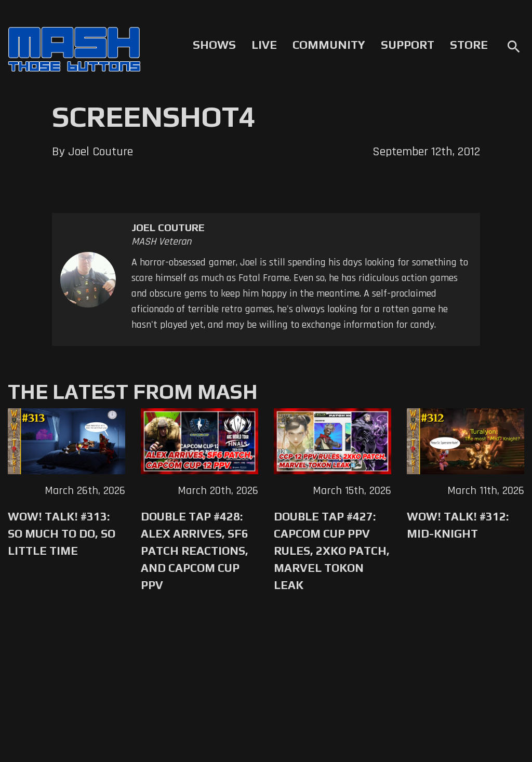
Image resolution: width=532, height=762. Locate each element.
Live (264, 45)
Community (329, 45)
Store (469, 45)
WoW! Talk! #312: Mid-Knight (458, 525)
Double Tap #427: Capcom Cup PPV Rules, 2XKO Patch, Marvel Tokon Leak (332, 551)
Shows (214, 45)
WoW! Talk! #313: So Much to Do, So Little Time (62, 533)
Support (408, 45)
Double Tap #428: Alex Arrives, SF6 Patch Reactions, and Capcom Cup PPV (195, 551)
